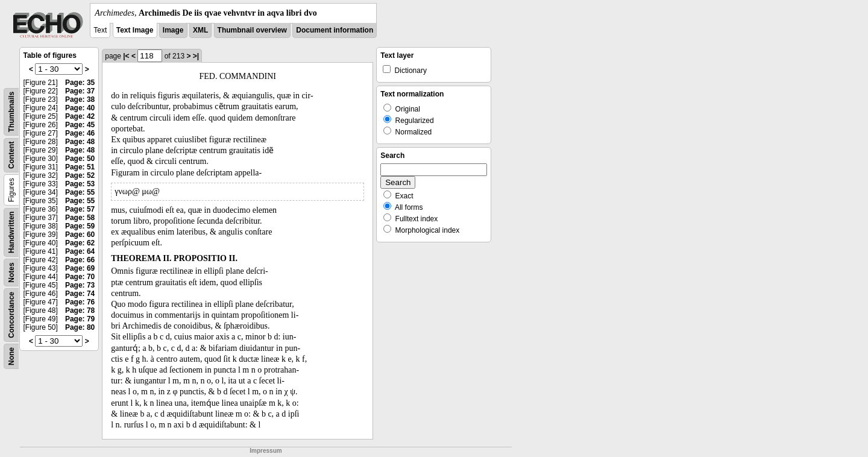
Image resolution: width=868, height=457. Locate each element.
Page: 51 (80, 167)
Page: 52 (80, 175)
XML (200, 30)
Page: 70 (80, 277)
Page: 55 (80, 192)
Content (11, 155)
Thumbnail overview (252, 30)
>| (196, 56)
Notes (11, 272)
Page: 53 (80, 184)
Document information (335, 30)
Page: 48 (80, 142)
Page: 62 (80, 243)
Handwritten (11, 232)
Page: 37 (80, 91)
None (11, 356)
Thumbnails (11, 112)
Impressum (266, 451)
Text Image (135, 30)
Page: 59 (80, 226)
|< (126, 56)
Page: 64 (80, 251)
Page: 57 (80, 209)
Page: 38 (80, 99)
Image (173, 30)
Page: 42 (80, 116)
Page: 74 (80, 294)
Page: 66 (80, 260)
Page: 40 (80, 108)
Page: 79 (80, 319)
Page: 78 (80, 310)
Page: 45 (80, 125)
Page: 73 (80, 285)
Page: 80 (80, 327)
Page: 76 (80, 302)
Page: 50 (80, 159)
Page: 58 (80, 218)
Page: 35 (80, 83)
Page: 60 (80, 235)
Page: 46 (80, 133)
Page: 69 (80, 268)
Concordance (11, 315)
